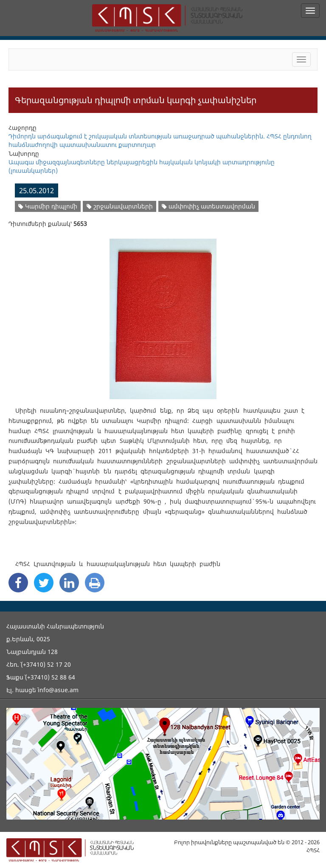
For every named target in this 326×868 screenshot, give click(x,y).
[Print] (95, 583)
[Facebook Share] (18, 583)
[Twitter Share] (44, 583)
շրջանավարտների (120, 206)
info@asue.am (58, 690)
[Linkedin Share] (69, 583)
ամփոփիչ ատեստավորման (208, 206)
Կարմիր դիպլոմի (48, 206)
